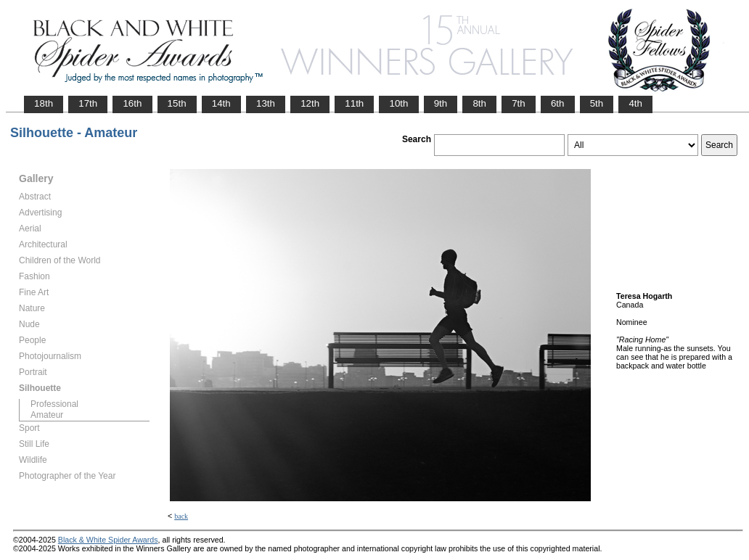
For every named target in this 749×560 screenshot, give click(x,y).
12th (310, 103)
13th (266, 103)
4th (635, 103)
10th (398, 103)
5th (597, 103)
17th (88, 103)
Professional (54, 404)
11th (354, 103)
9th (441, 103)
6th (558, 103)
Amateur (47, 415)
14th (221, 103)
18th (44, 103)
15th (177, 103)
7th (519, 103)
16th (132, 103)
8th (479, 103)
